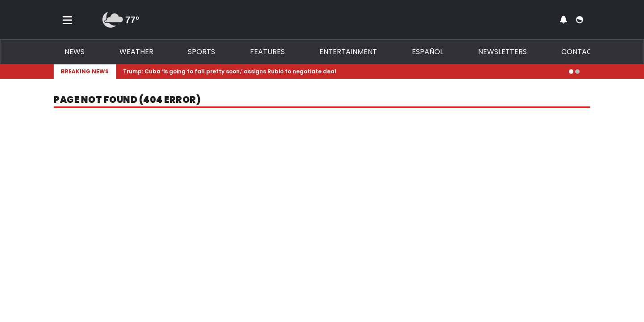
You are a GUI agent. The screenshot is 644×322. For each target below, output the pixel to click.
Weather (136, 52)
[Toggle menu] (68, 20)
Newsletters (502, 52)
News (74, 52)
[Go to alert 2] (577, 72)
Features (267, 52)
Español (428, 52)
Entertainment (348, 52)
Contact (579, 52)
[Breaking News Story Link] (342, 72)
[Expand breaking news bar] (589, 72)
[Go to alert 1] (571, 72)
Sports (201, 52)
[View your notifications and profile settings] (563, 20)
